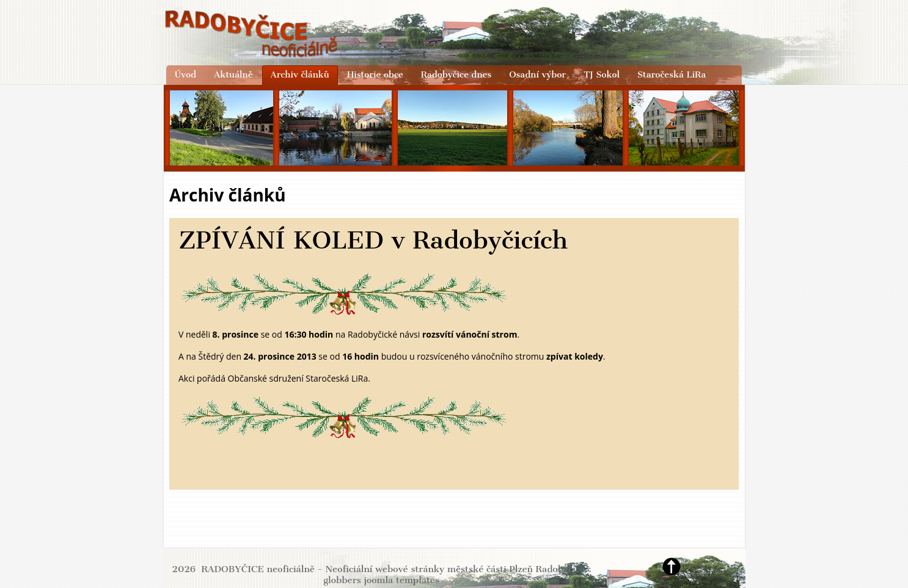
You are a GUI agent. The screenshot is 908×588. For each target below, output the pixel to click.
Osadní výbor (537, 74)
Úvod (185, 74)
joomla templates (401, 580)
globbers (342, 580)
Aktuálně (233, 74)
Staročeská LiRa (672, 74)
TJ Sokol (602, 74)
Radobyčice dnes (456, 74)
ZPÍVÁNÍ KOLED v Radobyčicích (373, 240)
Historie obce (375, 74)
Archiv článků (300, 74)
